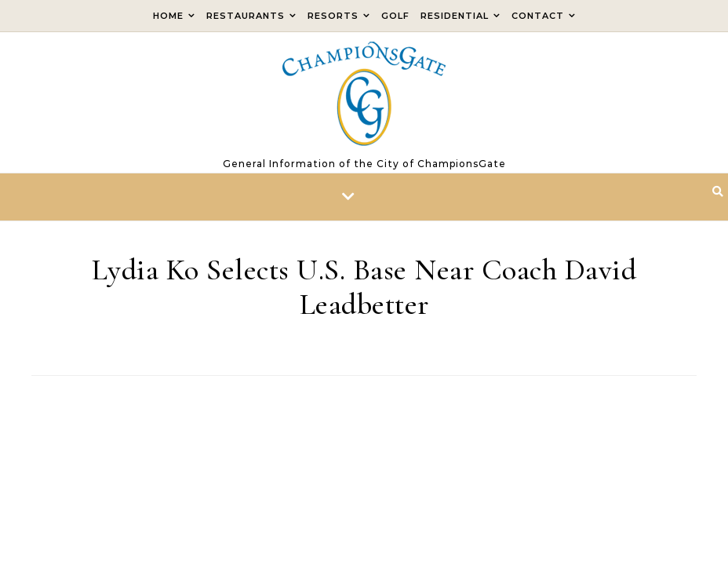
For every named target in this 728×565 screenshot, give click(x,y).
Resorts (333, 16)
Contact (538, 16)
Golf (395, 16)
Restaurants (246, 16)
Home (168, 16)
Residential (455, 16)
